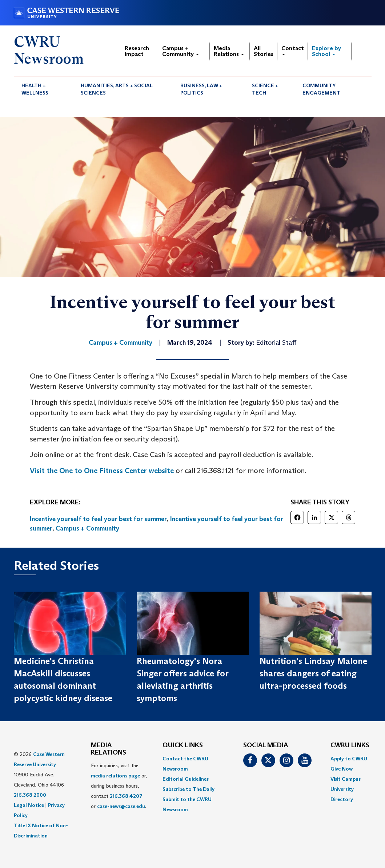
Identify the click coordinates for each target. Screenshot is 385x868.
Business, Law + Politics (201, 89)
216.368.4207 (126, 796)
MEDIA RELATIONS (109, 749)
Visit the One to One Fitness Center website (102, 471)
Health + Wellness (35, 89)
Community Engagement (321, 89)
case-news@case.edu (121, 806)
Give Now (342, 769)
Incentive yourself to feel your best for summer (98, 519)
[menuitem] (44, 89)
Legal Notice (29, 805)
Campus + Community (181, 51)
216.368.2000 (30, 795)
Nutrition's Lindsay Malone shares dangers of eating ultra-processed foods (313, 673)
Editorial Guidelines (186, 779)
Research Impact (137, 51)
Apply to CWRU (349, 759)
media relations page (115, 776)
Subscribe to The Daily (189, 789)
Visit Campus (346, 779)
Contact (293, 50)
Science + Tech (265, 89)
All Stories (264, 51)
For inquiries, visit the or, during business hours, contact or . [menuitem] (119, 786)
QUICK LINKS (183, 745)
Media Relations (229, 51)
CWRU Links (350, 745)
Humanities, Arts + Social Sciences (117, 89)
